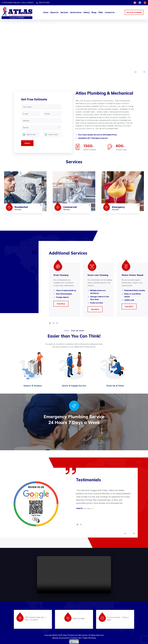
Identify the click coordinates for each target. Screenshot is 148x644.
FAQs (101, 12)
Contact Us (110, 12)
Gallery (86, 12)
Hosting (74, 638)
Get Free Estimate (134, 12)
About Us (54, 12)
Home (46, 12)
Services (64, 12)
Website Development (61, 638)
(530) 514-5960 (43, 3)
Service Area (76, 12)
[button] (50, 323)
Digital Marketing (90, 638)
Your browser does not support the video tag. (74, 575)
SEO (80, 638)
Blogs (94, 12)
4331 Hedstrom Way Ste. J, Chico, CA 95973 (17, 3)
